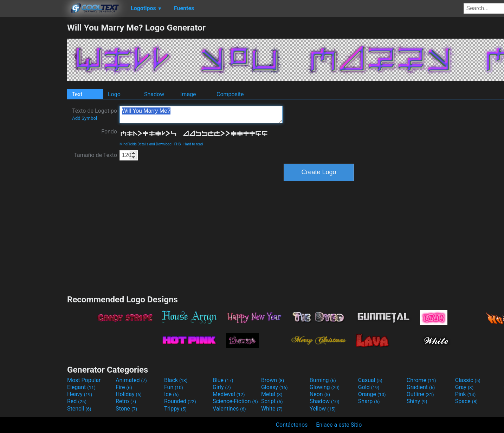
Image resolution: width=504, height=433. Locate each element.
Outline (420, 394)
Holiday (129, 394)
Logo (114, 94)
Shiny (417, 401)
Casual (370, 380)
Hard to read (193, 144)
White (272, 409)
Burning (323, 380)
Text (77, 94)
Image (188, 94)
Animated (131, 380)
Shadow (154, 94)
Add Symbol (85, 118)
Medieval (229, 394)
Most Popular (84, 380)
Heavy (80, 394)
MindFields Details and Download (146, 144)
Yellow (323, 409)
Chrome (421, 380)
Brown (273, 380)
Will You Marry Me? (201, 114)
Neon (320, 394)
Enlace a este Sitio (339, 425)
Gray (464, 387)
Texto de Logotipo (95, 114)
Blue (223, 380)
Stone (126, 409)
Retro (126, 401)
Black (176, 380)
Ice (171, 394)
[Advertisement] (33, 128)
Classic (468, 380)
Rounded (180, 401)
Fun (174, 387)
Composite (230, 94)
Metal (272, 394)
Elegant (81, 387)
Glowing (325, 387)
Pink (466, 394)
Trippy (175, 409)
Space (466, 401)
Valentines (229, 409)
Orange (372, 394)
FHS (178, 144)
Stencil (79, 409)
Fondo (109, 132)
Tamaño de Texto (95, 155)
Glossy (274, 387)
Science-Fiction (235, 401)
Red (77, 401)
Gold (369, 387)
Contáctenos (292, 425)
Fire (124, 387)
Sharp (369, 401)
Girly (222, 387)
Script (272, 401)
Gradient (421, 387)
